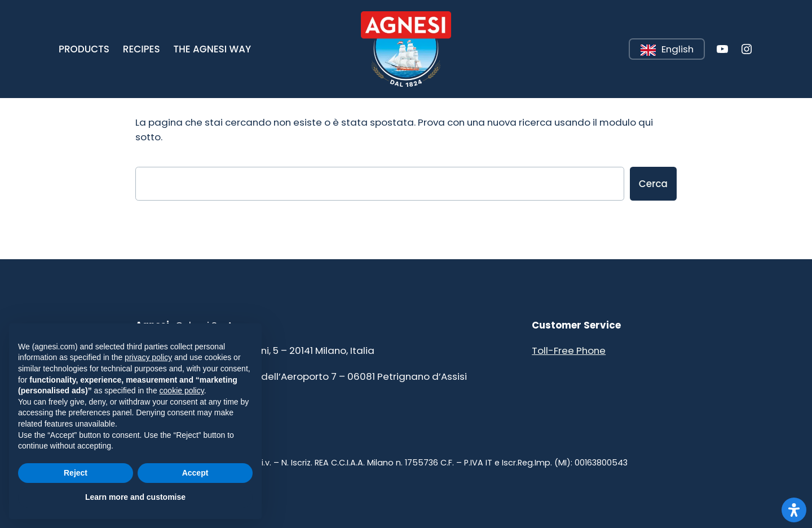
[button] (84, 49)
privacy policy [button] (148, 357)
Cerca (653, 184)
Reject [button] (76, 473)
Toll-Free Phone (569, 350)
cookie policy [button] (182, 391)
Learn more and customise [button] (135, 497)
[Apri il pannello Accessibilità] (794, 510)
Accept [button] (195, 473)
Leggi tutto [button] (630, 39)
